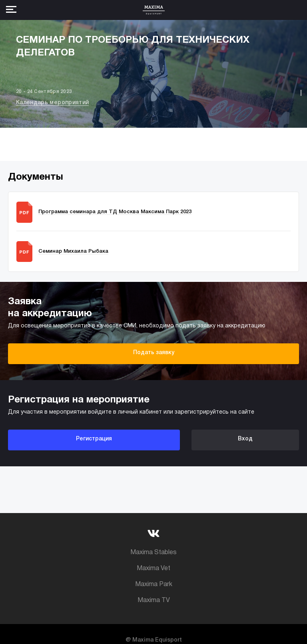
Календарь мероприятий (52, 103)
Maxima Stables (153, 553)
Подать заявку (154, 353)
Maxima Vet (153, 569)
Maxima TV (154, 600)
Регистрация (94, 439)
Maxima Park (154, 585)
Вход (245, 439)
